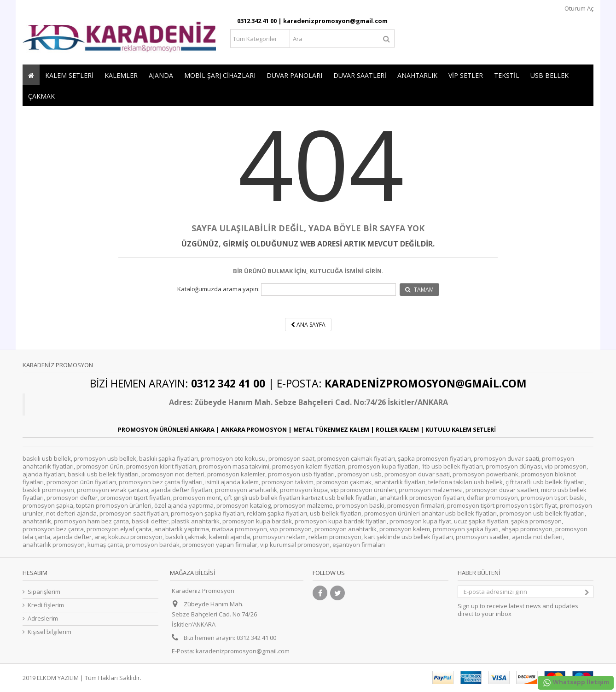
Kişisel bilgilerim (49, 632)
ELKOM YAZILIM (58, 678)
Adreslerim (43, 619)
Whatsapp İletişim (576, 683)
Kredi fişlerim (46, 605)
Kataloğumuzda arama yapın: (218, 289)
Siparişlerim (44, 592)
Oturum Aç (578, 8)
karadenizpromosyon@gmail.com (243, 651)
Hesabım (35, 573)
